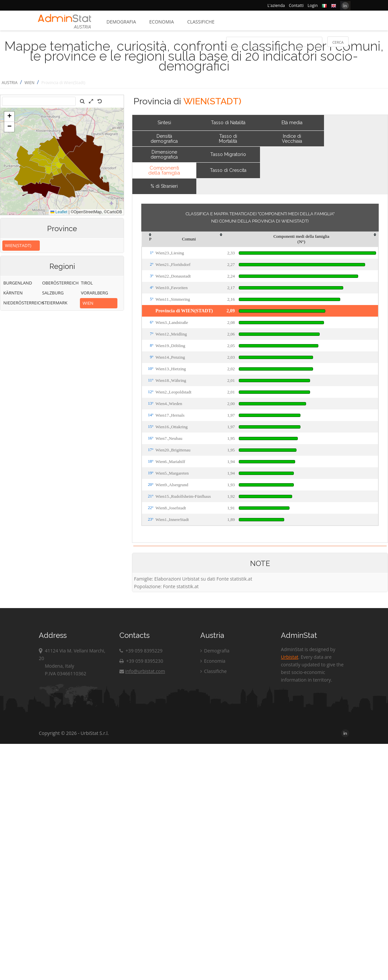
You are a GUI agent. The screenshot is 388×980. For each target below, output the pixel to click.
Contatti (296, 5)
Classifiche (201, 22)
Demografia (121, 22)
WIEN (30, 83)
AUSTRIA (10, 83)
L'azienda (276, 5)
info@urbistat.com (142, 671)
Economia (162, 22)
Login (313, 5)
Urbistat (290, 657)
